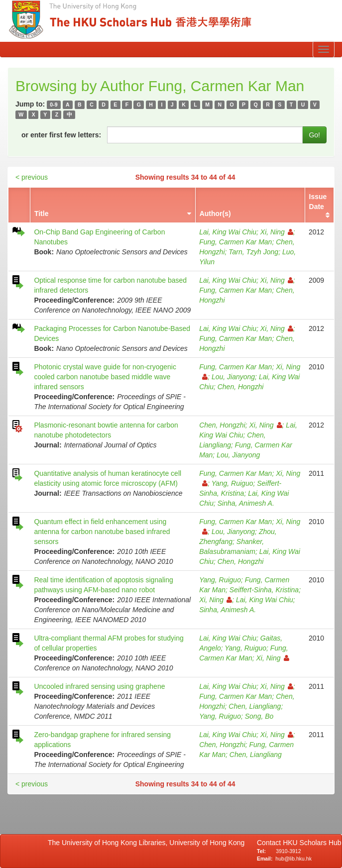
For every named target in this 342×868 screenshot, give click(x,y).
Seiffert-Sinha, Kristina (264, 590)
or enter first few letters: (61, 135)
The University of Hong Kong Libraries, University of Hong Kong (148, 843)
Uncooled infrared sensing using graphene (99, 686)
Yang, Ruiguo (232, 483)
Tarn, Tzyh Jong (253, 252)
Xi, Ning (277, 232)
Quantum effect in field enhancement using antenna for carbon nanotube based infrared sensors (102, 532)
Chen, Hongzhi (241, 387)
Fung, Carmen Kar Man (235, 242)
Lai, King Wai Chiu (228, 232)
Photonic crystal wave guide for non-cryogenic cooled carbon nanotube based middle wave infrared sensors (105, 377)
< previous (32, 177)
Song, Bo (259, 716)
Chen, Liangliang (255, 706)
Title (42, 214)
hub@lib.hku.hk (293, 859)
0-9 (54, 105)
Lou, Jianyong (233, 377)
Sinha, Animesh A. (246, 503)
